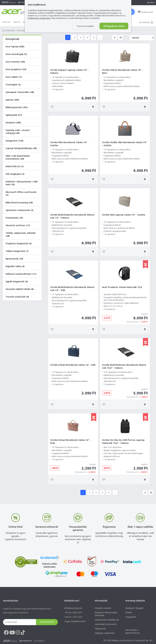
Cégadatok (131, 618)
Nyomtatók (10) (14, 259)
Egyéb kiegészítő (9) (17, 281)
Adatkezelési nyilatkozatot (39, 18)
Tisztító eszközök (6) (17, 297)
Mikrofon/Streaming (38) (19, 203)
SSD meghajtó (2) (15, 174)
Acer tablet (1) (14, 77)
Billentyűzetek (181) (17, 107)
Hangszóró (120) (14, 141)
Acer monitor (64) (15, 62)
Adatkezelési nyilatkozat (107, 621)
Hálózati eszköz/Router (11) (21, 274)
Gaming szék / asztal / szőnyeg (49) (18, 132)
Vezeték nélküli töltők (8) (20, 289)
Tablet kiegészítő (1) (17, 251)
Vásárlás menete (103, 609)
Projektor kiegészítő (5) (19, 243)
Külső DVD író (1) (15, 166)
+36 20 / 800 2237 (73, 613)
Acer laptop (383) (15, 46)
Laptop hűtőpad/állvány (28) (21, 148)
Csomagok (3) (13, 84)
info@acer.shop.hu (73, 609)
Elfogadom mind (113, 26)
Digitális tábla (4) (15, 266)
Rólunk (129, 613)
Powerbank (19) (14, 218)
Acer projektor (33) (16, 69)
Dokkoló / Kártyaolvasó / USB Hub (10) (22, 183)
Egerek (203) (12, 100)
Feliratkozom (47, 623)
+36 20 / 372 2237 (73, 618)
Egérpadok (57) (14, 115)
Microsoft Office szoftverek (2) (21, 193)
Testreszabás (84, 26)
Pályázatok (100, 629)
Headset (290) (13, 123)
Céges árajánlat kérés (75, 622)
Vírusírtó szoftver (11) (18, 225)
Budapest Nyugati (134, 609)
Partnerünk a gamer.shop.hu (133, 632)
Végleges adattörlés (105, 634)
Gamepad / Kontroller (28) (20, 92)
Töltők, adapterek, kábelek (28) (21, 234)
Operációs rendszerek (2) (19, 210)
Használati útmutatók (106, 625)
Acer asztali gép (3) (16, 54)
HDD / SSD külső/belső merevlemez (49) (18, 157)
